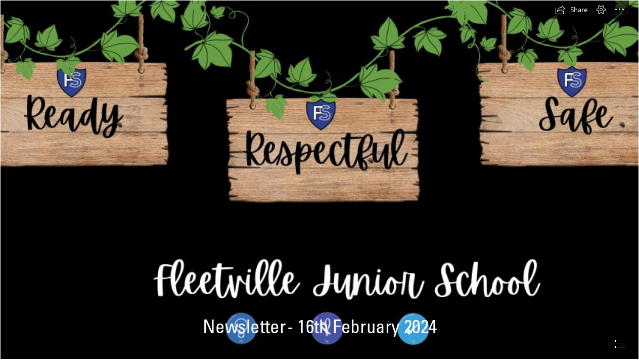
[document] (319, 182)
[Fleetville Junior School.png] (319, 180)
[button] (571, 10)
